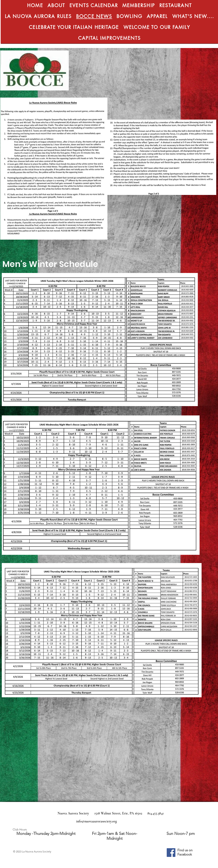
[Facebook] (171, 853)
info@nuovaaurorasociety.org (96, 821)
